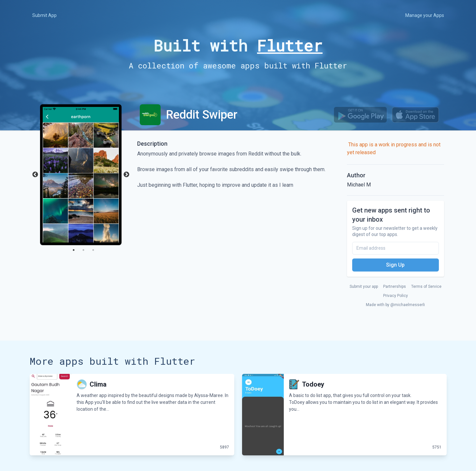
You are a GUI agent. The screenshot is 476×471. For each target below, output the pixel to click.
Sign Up (395, 265)
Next (126, 175)
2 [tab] (83, 250)
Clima (98, 384)
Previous (35, 175)
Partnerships (395, 287)
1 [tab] (74, 250)
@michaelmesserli (408, 305)
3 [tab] (93, 250)
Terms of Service (426, 287)
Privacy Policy (396, 296)
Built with (238, 45)
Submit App (44, 15)
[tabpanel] (81, 175)
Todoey (313, 384)
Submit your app (364, 287)
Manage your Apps (425, 15)
